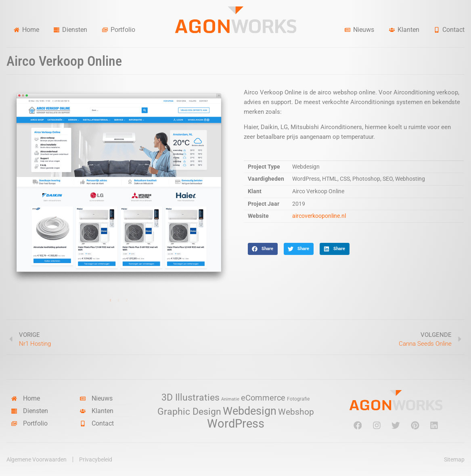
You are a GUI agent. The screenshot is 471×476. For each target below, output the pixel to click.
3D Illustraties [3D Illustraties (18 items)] (190, 398)
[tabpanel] (119, 187)
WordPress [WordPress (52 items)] (236, 424)
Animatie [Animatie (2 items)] (230, 399)
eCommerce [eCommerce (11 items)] (263, 398)
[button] (263, 249)
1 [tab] (111, 301)
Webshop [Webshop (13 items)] (296, 412)
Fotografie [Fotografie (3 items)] (298, 399)
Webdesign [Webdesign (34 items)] (250, 411)
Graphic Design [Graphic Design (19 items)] (189, 412)
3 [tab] (127, 301)
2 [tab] (119, 301)
